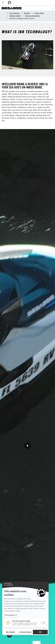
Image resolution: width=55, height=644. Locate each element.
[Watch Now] (27, 446)
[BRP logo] (10, 3)
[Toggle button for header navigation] (3, 3)
